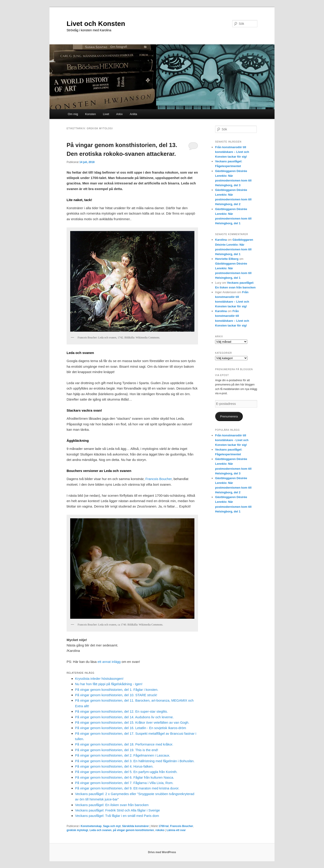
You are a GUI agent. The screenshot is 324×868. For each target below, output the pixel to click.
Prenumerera (229, 416)
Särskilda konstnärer (136, 826)
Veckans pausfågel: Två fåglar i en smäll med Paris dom (117, 816)
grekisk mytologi (77, 830)
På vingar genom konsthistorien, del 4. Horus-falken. (114, 766)
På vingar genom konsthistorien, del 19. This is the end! (117, 750)
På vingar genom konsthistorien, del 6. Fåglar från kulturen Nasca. (125, 777)
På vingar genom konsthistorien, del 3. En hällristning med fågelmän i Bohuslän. (135, 761)
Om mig (73, 114)
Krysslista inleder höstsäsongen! (99, 679)
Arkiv (119, 114)
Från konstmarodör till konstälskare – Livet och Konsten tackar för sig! (232, 152)
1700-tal (164, 826)
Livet (106, 114)
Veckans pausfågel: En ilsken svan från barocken (112, 805)
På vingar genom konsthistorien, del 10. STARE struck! (116, 695)
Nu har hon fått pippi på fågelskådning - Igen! (109, 684)
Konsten (90, 114)
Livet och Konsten (96, 24)
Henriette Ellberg (227, 259)
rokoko (160, 830)
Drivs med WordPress (162, 852)
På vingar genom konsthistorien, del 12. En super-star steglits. (122, 711)
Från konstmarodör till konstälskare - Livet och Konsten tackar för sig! (232, 440)
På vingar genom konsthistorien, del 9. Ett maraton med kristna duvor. (127, 788)
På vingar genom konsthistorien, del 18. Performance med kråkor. (124, 744)
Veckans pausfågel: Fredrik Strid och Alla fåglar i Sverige (118, 810)
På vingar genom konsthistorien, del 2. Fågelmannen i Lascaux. (123, 755)
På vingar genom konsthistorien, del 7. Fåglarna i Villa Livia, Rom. (124, 783)
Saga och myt (112, 826)
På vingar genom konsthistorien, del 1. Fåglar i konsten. (117, 690)
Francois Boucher (159, 479)
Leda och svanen (100, 830)
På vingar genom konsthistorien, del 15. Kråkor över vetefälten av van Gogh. (132, 722)
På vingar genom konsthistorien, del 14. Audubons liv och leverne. (125, 717)
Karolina (221, 240)
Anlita (134, 114)
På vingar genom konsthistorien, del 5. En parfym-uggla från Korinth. (126, 772)
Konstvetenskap (91, 826)
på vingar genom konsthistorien (133, 830)
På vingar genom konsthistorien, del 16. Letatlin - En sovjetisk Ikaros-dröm (131, 728)
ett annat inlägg (109, 662)
